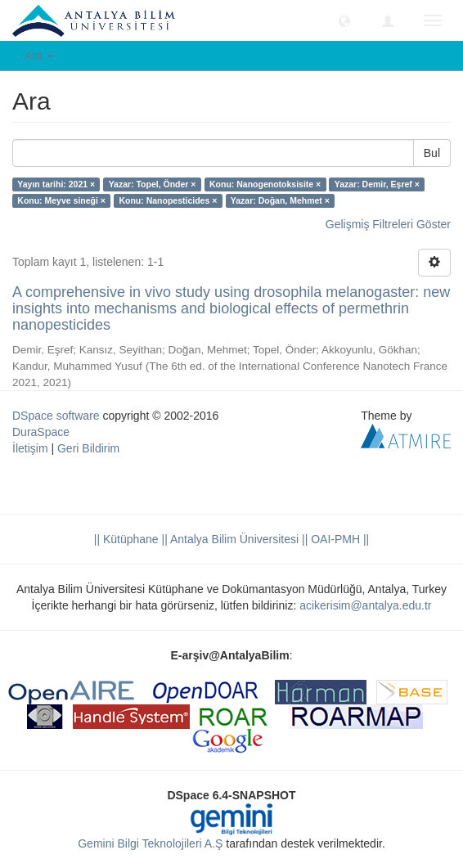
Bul (432, 153)
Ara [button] (39, 56)
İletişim (30, 448)
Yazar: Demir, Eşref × (377, 184)
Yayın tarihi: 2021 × (56, 184)
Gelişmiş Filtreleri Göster (388, 224)
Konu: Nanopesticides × (168, 200)
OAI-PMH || (338, 539)
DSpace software (56, 416)
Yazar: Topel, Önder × (153, 184)
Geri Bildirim (88, 448)
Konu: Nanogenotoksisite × (265, 184)
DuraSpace (41, 432)
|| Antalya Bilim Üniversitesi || (234, 539)
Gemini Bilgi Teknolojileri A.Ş (150, 843)
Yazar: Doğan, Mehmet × (280, 200)
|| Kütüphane (126, 539)
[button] (344, 20)
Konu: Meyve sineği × (61, 200)
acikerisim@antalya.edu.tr (365, 605)
